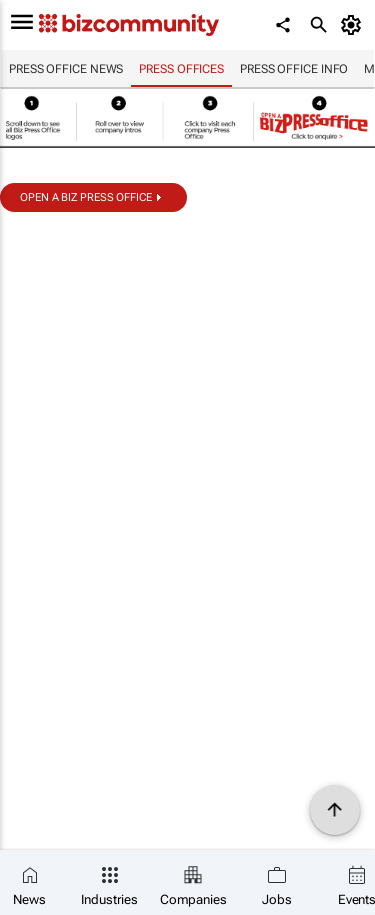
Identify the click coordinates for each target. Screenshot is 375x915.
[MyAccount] (354, 25)
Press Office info (294, 69)
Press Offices (181, 69)
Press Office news (66, 69)
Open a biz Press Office (86, 197)
